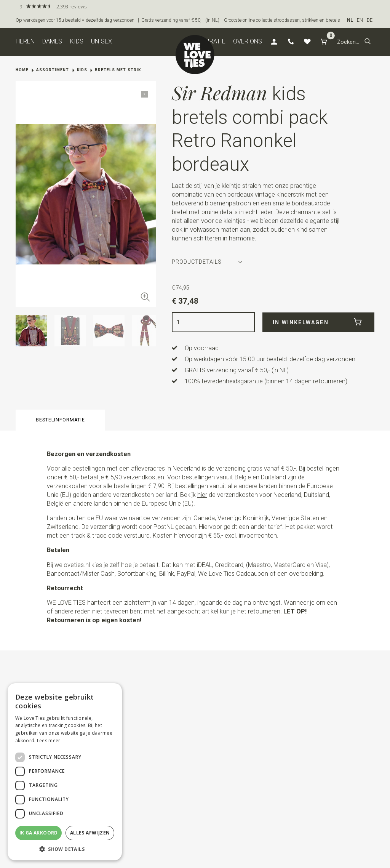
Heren (25, 41)
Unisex (101, 41)
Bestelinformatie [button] (60, 420)
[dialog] (65, 772)
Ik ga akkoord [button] (39, 833)
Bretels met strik (118, 70)
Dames (52, 41)
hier (202, 495)
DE (370, 20)
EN (360, 20)
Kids (77, 41)
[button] (368, 42)
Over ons (248, 41)
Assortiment (53, 70)
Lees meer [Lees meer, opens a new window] (49, 741)
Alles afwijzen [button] (90, 833)
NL (350, 20)
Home (22, 70)
